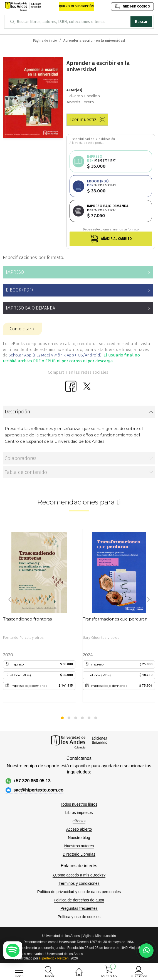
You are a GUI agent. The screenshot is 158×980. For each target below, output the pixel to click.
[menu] (19, 970)
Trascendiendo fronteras (27, 619)
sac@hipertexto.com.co (34, 790)
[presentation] (10, 600)
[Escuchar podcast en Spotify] (13, 950)
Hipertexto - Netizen (54, 958)
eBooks (79, 821)
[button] (62, 718)
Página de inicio (45, 41)
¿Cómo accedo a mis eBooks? (79, 875)
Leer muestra (87, 120)
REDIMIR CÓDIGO (132, 6)
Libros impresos (79, 813)
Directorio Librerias (79, 854)
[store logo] (23, 6)
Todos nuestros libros (79, 804)
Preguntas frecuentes (79, 908)
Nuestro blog (79, 838)
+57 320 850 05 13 (28, 781)
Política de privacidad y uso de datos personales (79, 892)
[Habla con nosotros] (146, 951)
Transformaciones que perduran (115, 619)
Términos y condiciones (79, 883)
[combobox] (79, 22)
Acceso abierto (79, 829)
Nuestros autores (79, 846)
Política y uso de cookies (79, 917)
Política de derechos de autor (79, 900)
